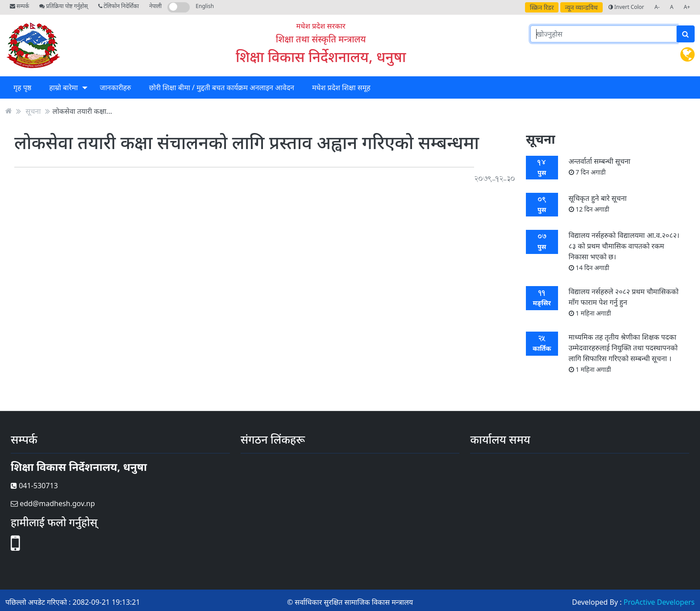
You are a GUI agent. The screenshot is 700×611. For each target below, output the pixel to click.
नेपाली (155, 6)
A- (657, 7)
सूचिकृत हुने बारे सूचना (598, 203)
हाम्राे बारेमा (63, 87)
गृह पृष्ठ (22, 87)
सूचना (33, 111)
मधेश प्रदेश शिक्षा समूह (341, 87)
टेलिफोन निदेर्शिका (119, 6)
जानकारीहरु (116, 87)
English (205, 6)
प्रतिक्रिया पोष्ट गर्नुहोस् (63, 6)
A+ (687, 7)
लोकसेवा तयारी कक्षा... (82, 111)
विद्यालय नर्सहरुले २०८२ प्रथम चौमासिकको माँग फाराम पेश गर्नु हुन (624, 302)
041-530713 (34, 486)
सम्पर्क (19, 6)
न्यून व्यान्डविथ (581, 7)
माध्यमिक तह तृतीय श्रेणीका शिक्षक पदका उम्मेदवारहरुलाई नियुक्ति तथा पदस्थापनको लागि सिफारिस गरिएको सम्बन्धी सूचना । (623, 353)
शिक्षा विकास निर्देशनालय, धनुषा (321, 56)
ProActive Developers (659, 602)
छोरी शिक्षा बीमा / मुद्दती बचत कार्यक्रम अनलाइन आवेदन (222, 87)
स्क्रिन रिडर (542, 7)
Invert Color (626, 7)
